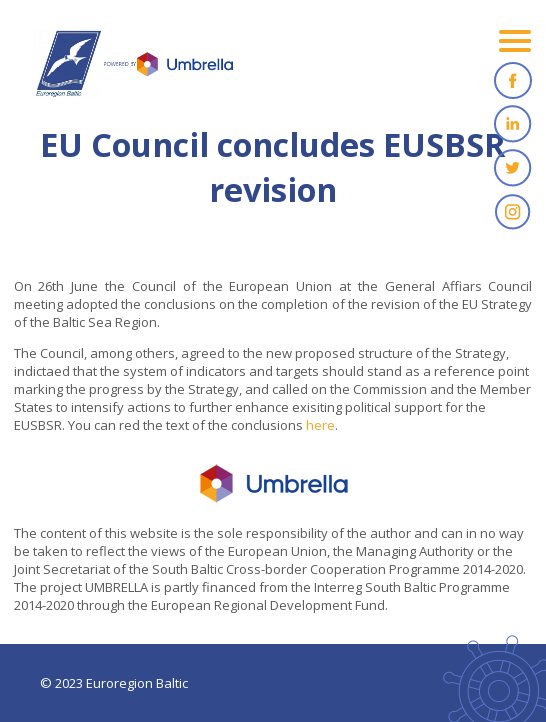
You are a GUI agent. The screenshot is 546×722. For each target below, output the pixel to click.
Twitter (513, 168)
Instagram (513, 212)
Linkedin (513, 124)
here (320, 425)
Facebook (513, 80)
